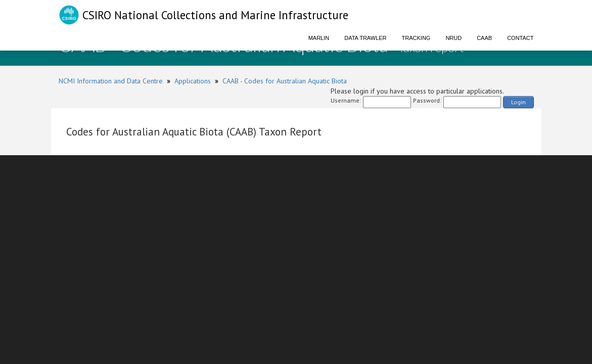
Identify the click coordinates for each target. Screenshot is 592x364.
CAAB (484, 38)
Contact (520, 38)
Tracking (416, 38)
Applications (193, 81)
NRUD (453, 38)
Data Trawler (365, 38)
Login (518, 102)
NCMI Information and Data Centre (111, 81)
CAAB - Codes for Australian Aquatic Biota (285, 81)
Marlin (319, 38)
